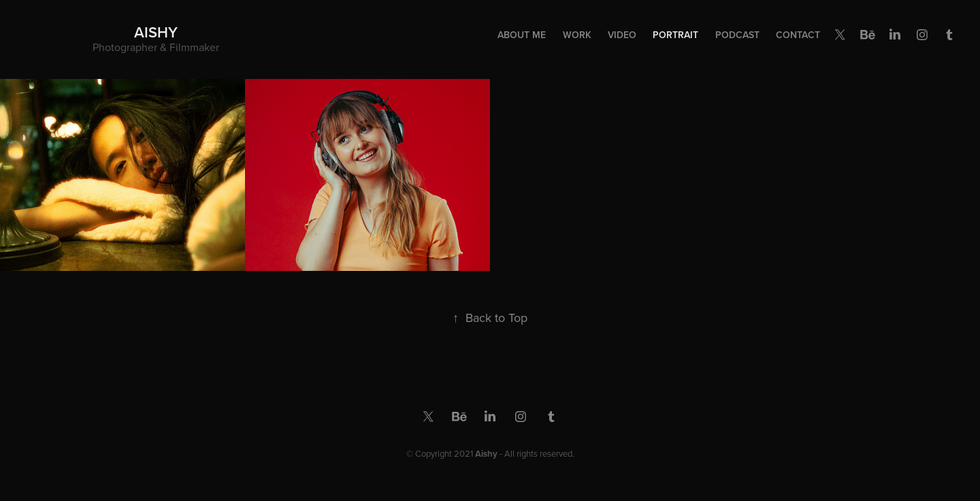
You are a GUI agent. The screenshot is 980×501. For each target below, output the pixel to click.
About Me (522, 35)
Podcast (737, 35)
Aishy (156, 32)
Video (622, 35)
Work (577, 35)
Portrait (675, 35)
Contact (798, 35)
